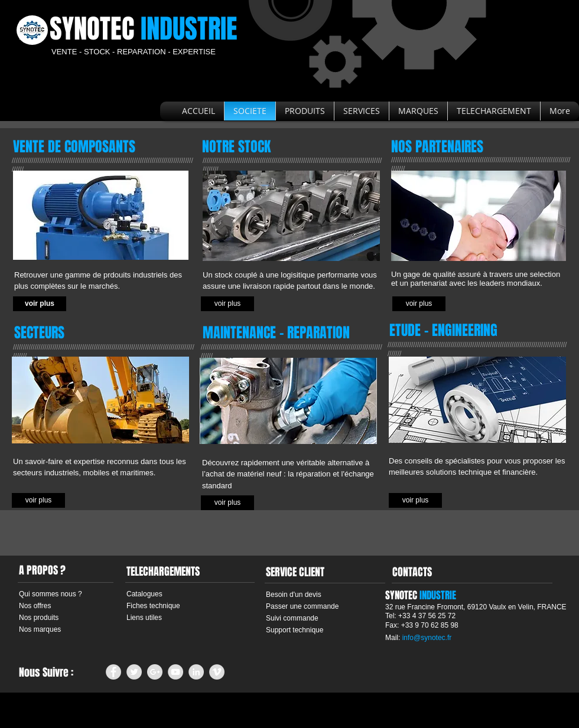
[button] (227, 304)
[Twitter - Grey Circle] (134, 672)
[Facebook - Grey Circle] (113, 672)
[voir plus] (40, 304)
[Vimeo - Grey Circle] (217, 672)
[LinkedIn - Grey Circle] (196, 672)
